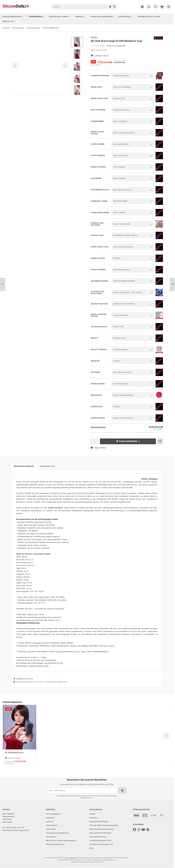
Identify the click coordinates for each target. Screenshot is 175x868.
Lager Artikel (125, 17)
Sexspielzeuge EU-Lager (149, 17)
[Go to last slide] (77, 41)
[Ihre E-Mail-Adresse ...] (82, 790)
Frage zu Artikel (98, 448)
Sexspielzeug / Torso (60, 17)
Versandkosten (71, 858)
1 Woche (106, 56)
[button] (77, 54)
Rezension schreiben (115, 46)
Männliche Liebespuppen (102, 17)
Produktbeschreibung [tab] (24, 466)
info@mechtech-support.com (18, 830)
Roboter (80, 17)
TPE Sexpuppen (36, 17)
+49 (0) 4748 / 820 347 (15, 828)
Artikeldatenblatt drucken (25, 679)
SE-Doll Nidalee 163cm (14, 753)
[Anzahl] (95, 441)
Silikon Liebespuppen (13, 17)
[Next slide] (77, 91)
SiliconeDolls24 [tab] (47, 466)
